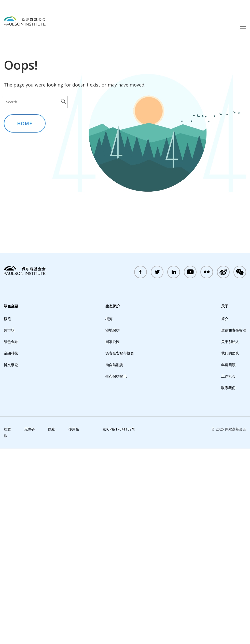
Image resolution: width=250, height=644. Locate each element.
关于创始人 (230, 537)
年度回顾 (228, 560)
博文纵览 (11, 560)
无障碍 (30, 625)
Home (25, 123)
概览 (7, 514)
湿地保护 (113, 526)
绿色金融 (11, 502)
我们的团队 (230, 549)
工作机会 (228, 572)
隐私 (52, 625)
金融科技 (11, 549)
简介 (225, 514)
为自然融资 (114, 560)
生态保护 (113, 502)
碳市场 (9, 526)
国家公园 (113, 537)
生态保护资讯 (116, 572)
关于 (225, 502)
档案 (7, 625)
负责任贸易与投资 (120, 549)
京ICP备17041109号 (119, 625)
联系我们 (228, 583)
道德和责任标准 (234, 526)
